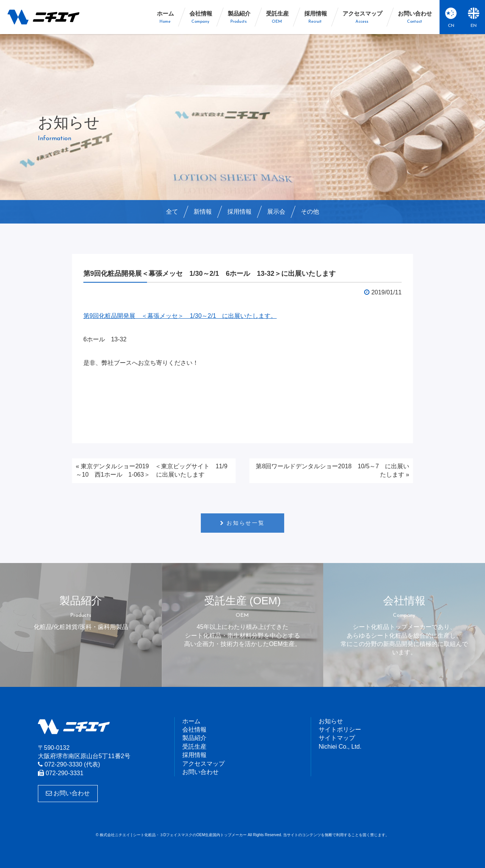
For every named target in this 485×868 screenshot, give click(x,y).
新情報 (203, 212)
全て (172, 212)
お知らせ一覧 (246, 523)
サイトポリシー (340, 730)
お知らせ (331, 721)
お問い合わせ (68, 793)
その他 (310, 212)
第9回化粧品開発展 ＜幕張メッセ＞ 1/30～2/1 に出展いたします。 (180, 316)
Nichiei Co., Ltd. (340, 747)
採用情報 (239, 212)
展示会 (276, 212)
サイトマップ (337, 738)
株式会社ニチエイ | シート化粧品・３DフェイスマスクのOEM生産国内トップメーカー (44, 17)
